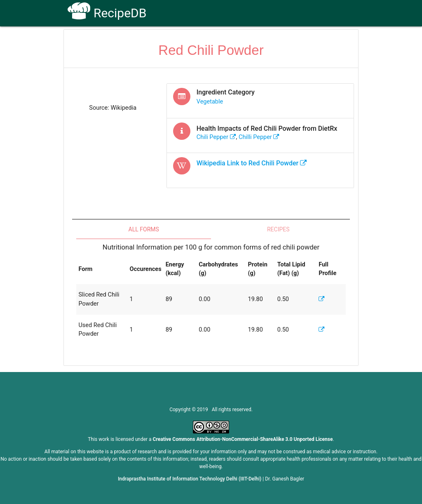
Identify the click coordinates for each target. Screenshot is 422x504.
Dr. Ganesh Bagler (285, 479)
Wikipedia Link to (252, 163)
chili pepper (216, 137)
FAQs (264, 42)
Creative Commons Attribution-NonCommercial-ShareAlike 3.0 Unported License (243, 439)
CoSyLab (336, 42)
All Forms (144, 229)
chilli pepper (259, 137)
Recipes (278, 229)
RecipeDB (107, 13)
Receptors (231, 42)
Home (153, 42)
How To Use (189, 42)
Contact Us (297, 42)
